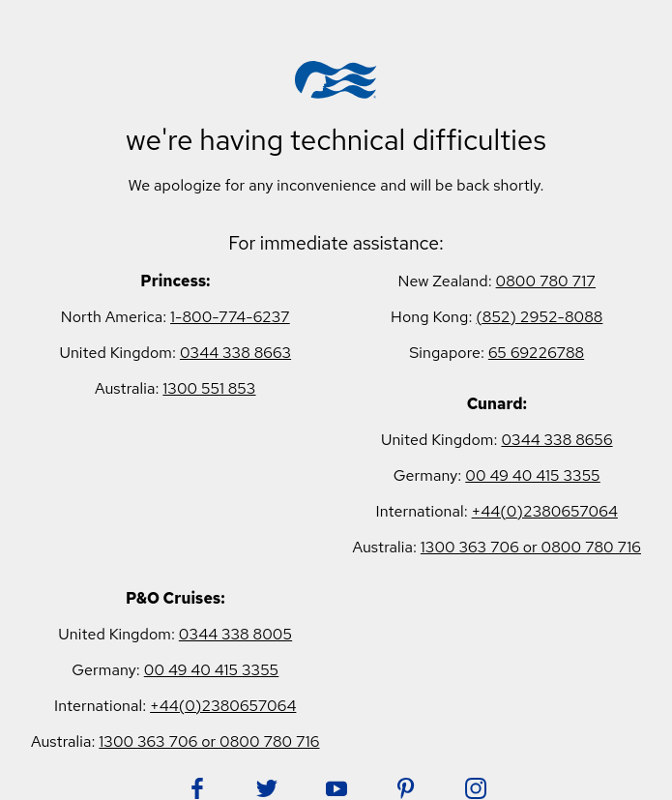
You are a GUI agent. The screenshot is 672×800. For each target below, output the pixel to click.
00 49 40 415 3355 (533, 475)
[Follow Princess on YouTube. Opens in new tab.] (336, 788)
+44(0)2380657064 (545, 511)
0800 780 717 (546, 281)
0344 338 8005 (235, 634)
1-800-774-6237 (230, 317)
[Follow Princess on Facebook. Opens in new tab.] (197, 788)
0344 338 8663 (235, 353)
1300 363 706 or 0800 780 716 (531, 547)
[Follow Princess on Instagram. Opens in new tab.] (476, 788)
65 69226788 (536, 353)
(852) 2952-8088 (539, 317)
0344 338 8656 (556, 440)
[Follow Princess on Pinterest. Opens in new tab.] (406, 788)
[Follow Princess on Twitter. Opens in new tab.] (267, 788)
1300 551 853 (209, 388)
